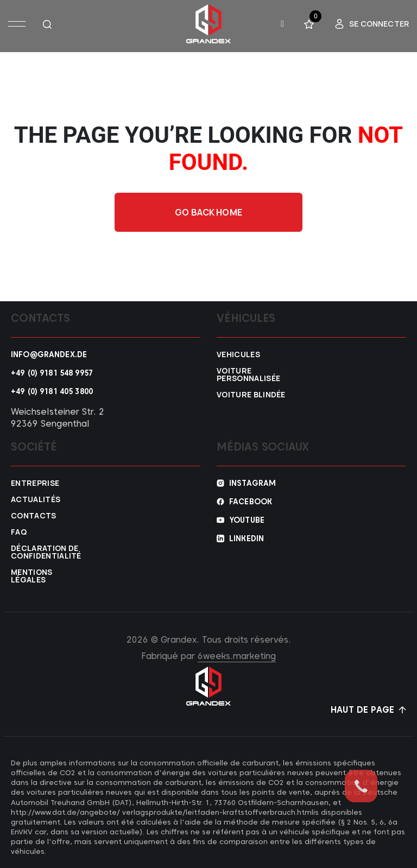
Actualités (36, 499)
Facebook (251, 502)
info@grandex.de (49, 354)
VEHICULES (238, 354)
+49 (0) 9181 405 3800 (52, 391)
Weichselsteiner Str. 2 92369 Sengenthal (58, 418)
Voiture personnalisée (248, 375)
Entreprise (35, 483)
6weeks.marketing (237, 656)
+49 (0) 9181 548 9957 (52, 373)
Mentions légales (32, 576)
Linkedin (247, 538)
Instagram (252, 483)
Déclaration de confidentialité (46, 552)
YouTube (247, 520)
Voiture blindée (251, 395)
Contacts (34, 516)
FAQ (19, 532)
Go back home (208, 212)
